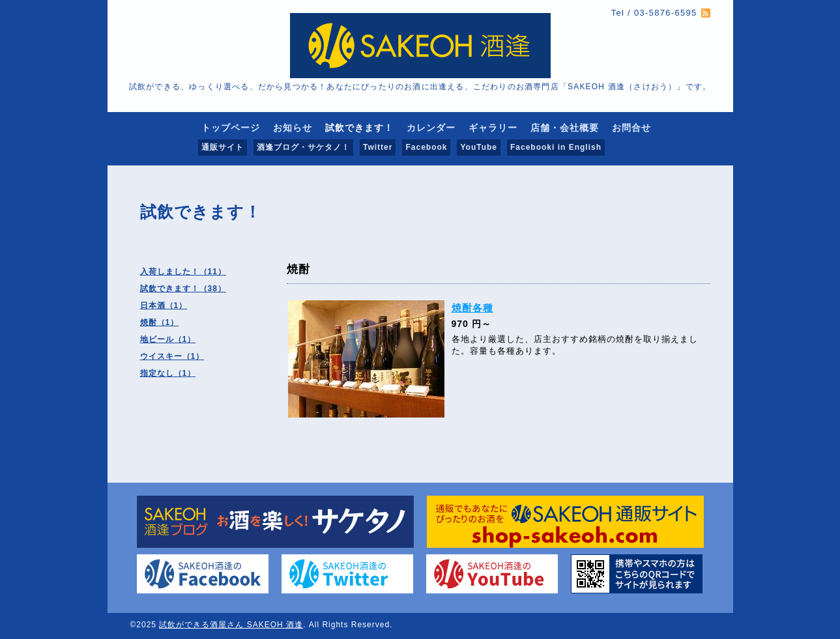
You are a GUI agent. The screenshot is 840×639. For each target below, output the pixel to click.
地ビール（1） (168, 339)
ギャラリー (493, 128)
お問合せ (631, 128)
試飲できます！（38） (183, 289)
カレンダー (431, 128)
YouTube (479, 147)
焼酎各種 (472, 308)
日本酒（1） (164, 305)
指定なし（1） (168, 373)
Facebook (426, 147)
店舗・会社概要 (565, 128)
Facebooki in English (556, 147)
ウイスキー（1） (172, 356)
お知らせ (293, 128)
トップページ (231, 128)
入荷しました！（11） (183, 272)
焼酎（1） (160, 322)
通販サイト (223, 147)
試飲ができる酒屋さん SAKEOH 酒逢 (231, 625)
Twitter (378, 147)
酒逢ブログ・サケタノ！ (303, 147)
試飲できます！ (359, 128)
